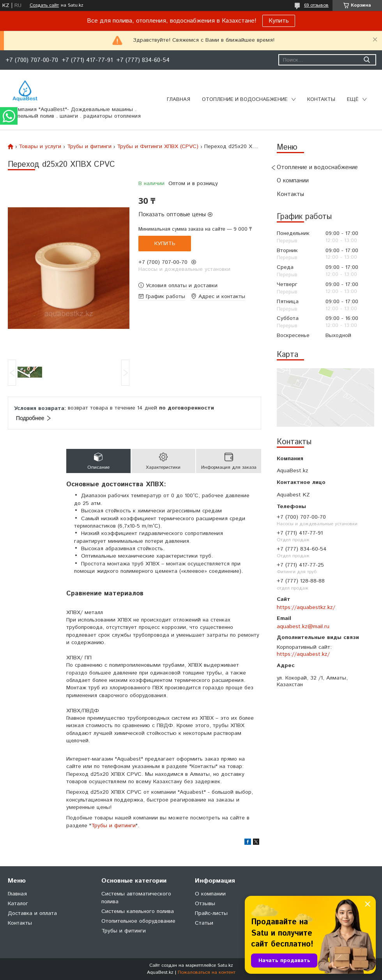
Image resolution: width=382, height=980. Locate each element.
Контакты (321, 100)
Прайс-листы (211, 913)
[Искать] (367, 60)
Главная (179, 100)
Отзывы (205, 904)
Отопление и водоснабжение (245, 100)
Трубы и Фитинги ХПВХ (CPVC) (158, 147)
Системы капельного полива (138, 911)
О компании (293, 181)
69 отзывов (316, 5)
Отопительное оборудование (138, 921)
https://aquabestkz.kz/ (306, 607)
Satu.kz (225, 965)
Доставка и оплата (32, 913)
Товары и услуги (40, 147)
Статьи (204, 923)
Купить (279, 21)
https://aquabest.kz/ (303, 654)
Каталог (18, 904)
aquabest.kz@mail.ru (303, 627)
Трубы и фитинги (89, 147)
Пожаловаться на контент (207, 972)
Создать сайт (44, 5)
